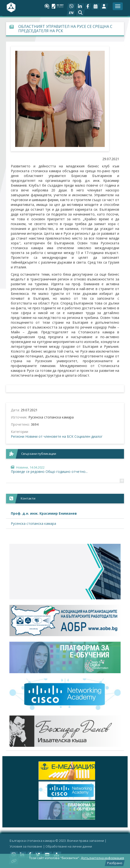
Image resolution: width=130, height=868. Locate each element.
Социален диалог (88, 436)
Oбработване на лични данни (69, 846)
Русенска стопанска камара (33, 523)
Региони (18, 436)
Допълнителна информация (102, 858)
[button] (80, 13)
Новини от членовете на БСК (49, 436)
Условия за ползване (26, 846)
